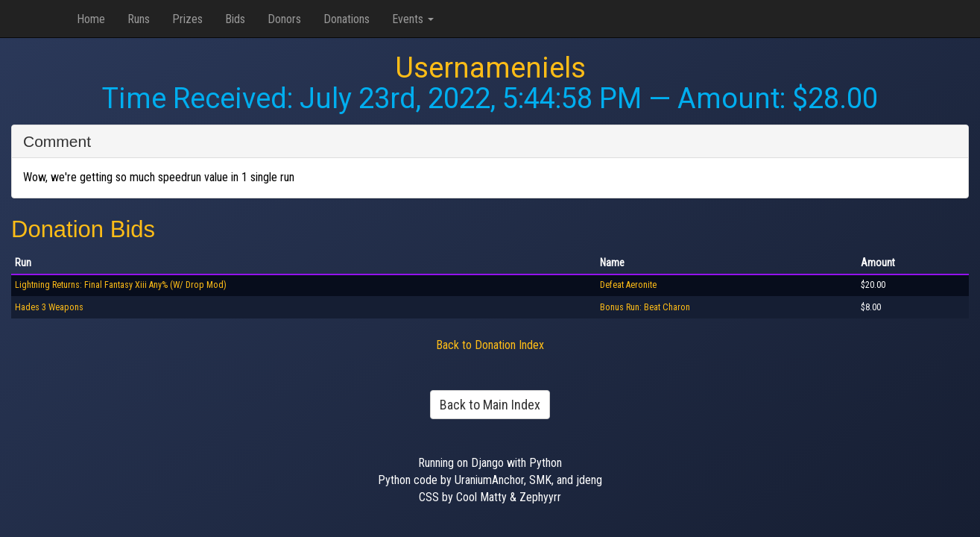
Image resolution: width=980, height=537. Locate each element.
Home (91, 19)
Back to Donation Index (490, 345)
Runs (139, 19)
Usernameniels (490, 68)
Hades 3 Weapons (49, 307)
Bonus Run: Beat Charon (645, 307)
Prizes (187, 19)
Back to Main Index (490, 405)
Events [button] (413, 19)
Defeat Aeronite (628, 285)
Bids (235, 19)
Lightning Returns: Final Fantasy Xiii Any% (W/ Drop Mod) (121, 285)
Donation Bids (83, 229)
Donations (347, 19)
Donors (284, 19)
